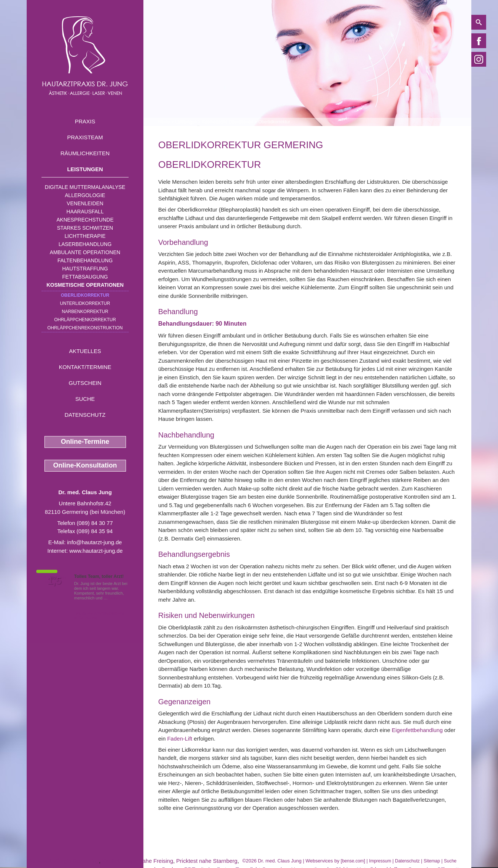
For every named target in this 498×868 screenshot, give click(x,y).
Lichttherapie (85, 236)
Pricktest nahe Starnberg (207, 861)
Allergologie (85, 195)
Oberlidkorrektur (85, 295)
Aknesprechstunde (85, 220)
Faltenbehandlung (85, 260)
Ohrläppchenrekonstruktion (85, 328)
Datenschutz (85, 415)
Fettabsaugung (85, 277)
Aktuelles (85, 351)
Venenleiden (85, 203)
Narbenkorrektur (85, 312)
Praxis (85, 121)
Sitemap (432, 861)
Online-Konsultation (85, 465)
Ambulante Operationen (85, 252)
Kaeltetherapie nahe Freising (137, 861)
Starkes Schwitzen (85, 228)
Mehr (114, 598)
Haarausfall (85, 212)
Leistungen (85, 169)
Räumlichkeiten (85, 153)
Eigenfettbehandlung (417, 730)
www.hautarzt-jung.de (96, 551)
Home (164, 122)
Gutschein (85, 383)
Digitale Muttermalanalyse (85, 187)
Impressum (380, 861)
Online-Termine (85, 442)
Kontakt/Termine (85, 367)
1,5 (54, 581)
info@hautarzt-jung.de (94, 542)
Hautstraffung (85, 269)
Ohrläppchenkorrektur (85, 320)
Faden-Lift (180, 739)
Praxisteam (85, 137)
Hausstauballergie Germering (63, 861)
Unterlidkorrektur (85, 303)
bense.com (353, 861)
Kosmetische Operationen (85, 285)
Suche (85, 399)
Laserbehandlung (85, 244)
